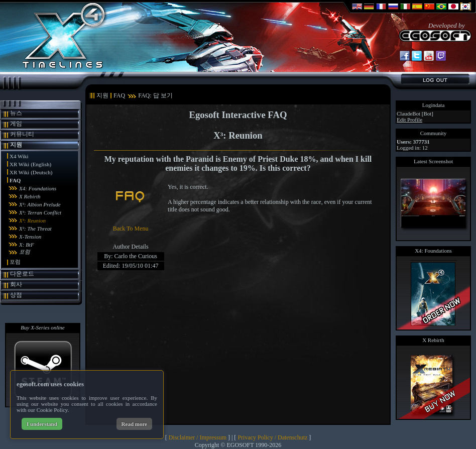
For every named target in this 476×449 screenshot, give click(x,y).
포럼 (25, 252)
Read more (134, 424)
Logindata (434, 105)
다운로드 (22, 274)
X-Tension (30, 237)
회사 (16, 284)
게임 (16, 124)
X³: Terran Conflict (40, 212)
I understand (42, 424)
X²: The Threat (35, 229)
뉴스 (16, 113)
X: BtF (27, 245)
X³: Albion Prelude (40, 204)
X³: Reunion (32, 220)
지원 (16, 145)
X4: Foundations (38, 188)
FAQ (15, 180)
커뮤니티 (22, 134)
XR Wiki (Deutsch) (31, 172)
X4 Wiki (19, 156)
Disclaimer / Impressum (198, 437)
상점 (16, 295)
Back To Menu (131, 229)
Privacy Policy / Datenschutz (272, 437)
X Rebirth (30, 196)
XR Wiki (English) (30, 164)
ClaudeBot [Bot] (415, 114)
